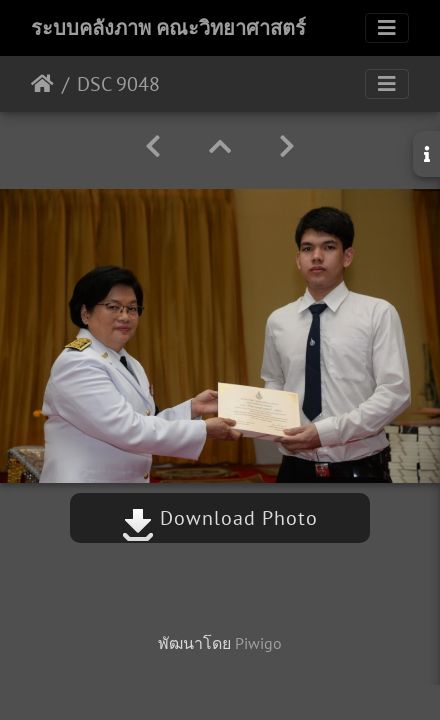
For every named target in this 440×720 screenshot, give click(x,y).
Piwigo (258, 643)
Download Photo (220, 518)
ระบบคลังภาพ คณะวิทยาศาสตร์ (168, 28)
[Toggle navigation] (387, 28)
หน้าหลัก (42, 84)
